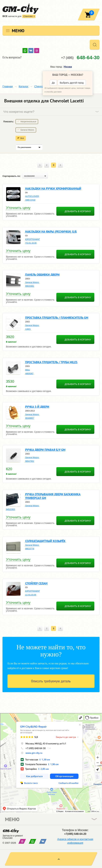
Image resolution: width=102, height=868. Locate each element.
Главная (8, 86)
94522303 (10, 509)
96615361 (30, 286)
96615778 (30, 549)
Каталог (23, 86)
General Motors (27, 130)
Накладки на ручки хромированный (53, 189)
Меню (18, 31)
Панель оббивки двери (42, 275)
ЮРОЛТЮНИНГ (33, 239)
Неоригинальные (28, 122)
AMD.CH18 (30, 200)
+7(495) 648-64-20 (75, 834)
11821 (28, 329)
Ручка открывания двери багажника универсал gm (53, 496)
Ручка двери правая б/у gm (45, 450)
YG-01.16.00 (31, 243)
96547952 (30, 461)
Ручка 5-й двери (37, 407)
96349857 (30, 418)
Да (53, 83)
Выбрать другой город (72, 83)
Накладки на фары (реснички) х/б (51, 232)
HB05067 (29, 374)
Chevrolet (28, 16)
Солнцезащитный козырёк (45, 541)
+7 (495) (80, 57)
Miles (27, 370)
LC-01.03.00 (31, 595)
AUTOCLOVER (32, 196)
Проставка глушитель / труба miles (51, 362)
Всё (22, 138)
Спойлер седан (36, 583)
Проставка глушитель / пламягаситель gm (57, 318)
